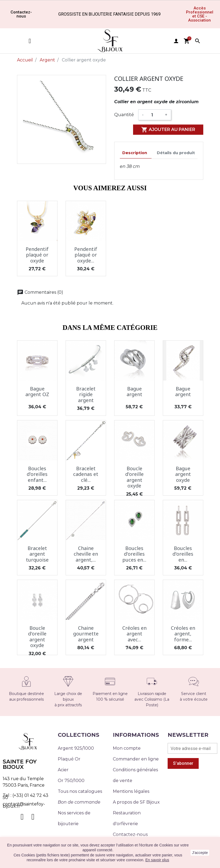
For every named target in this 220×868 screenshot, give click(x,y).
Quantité (124, 115)
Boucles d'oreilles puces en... (134, 554)
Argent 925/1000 (76, 748)
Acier (63, 770)
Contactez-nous (130, 834)
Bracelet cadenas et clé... (86, 474)
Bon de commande (79, 802)
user (176, 41)
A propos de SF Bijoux (136, 802)
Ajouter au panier (168, 130)
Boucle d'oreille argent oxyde (134, 477)
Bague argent (134, 392)
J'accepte (200, 853)
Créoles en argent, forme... (183, 634)
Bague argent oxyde (183, 474)
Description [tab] (135, 153)
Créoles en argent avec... (134, 634)
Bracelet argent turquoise (37, 554)
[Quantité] (154, 115)
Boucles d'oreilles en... (183, 554)
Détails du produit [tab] (176, 153)
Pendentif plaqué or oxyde (37, 255)
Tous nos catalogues (80, 791)
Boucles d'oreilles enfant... (37, 474)
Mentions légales (131, 791)
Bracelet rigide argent (86, 394)
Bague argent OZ (37, 392)
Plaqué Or (69, 759)
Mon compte (127, 748)
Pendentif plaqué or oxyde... (86, 255)
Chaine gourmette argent (86, 634)
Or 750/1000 (71, 781)
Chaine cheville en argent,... (86, 554)
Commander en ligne (136, 759)
